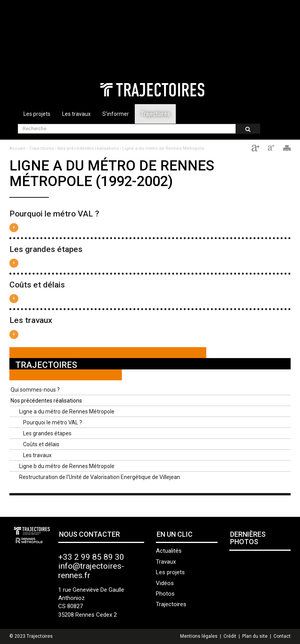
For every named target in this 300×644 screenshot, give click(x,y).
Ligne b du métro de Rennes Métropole (67, 466)
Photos (165, 594)
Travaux (166, 562)
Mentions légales (199, 636)
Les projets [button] (37, 114)
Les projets (170, 572)
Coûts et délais (37, 285)
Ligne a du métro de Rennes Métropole (163, 148)
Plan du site (255, 636)
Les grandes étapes (46, 249)
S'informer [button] (116, 114)
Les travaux (31, 320)
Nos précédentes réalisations (88, 148)
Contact (282, 636)
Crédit (230, 636)
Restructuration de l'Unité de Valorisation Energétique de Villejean (100, 477)
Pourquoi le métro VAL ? (54, 214)
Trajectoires (41, 148)
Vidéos (165, 583)
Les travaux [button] (76, 114)
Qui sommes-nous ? (35, 390)
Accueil (17, 148)
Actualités (169, 551)
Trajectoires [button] (155, 114)
